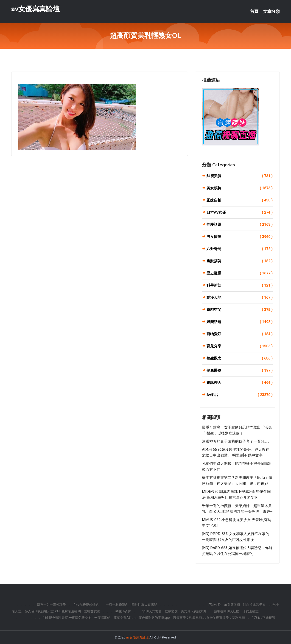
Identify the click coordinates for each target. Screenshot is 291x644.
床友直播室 (251, 611)
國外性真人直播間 (144, 605)
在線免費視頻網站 (86, 605)
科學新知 (240, 285)
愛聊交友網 (92, 611)
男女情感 (240, 237)
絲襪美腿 (240, 176)
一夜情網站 (102, 618)
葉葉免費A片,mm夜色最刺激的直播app (142, 618)
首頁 (254, 11)
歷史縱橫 (240, 273)
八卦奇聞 (240, 249)
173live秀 (214, 605)
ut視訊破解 (123, 611)
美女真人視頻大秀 (194, 611)
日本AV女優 (240, 212)
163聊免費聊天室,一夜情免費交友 (67, 618)
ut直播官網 (232, 605)
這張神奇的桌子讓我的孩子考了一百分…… (235, 441)
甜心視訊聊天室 (254, 605)
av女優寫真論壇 (35, 9)
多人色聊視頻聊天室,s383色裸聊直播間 (53, 611)
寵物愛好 (240, 334)
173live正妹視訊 (264, 618)
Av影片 (240, 395)
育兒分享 (240, 346)
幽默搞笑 (240, 261)
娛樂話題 (240, 322)
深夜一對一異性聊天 (51, 605)
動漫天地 (240, 298)
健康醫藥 (240, 371)
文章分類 (271, 11)
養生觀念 (240, 358)
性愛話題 (240, 225)
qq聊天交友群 (152, 611)
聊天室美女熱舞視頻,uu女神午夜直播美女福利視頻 (209, 618)
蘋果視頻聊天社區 (227, 611)
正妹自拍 (240, 200)
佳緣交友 (171, 611)
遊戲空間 (240, 310)
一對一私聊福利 (117, 605)
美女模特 (240, 188)
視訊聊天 (240, 383)
